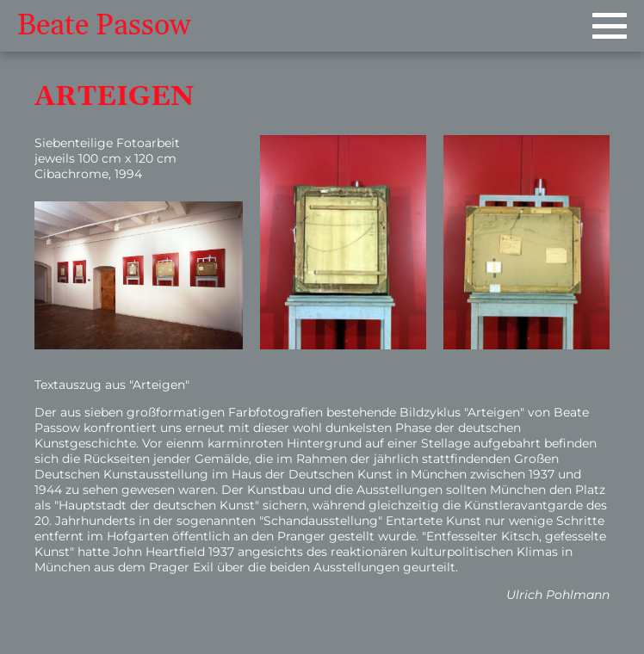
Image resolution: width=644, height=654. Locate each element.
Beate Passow (104, 26)
